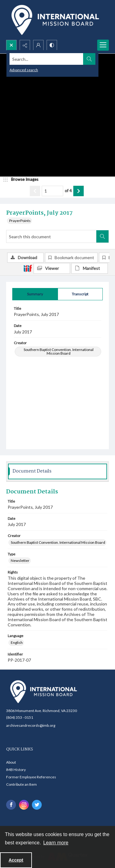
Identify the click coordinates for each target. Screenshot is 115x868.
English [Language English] (17, 642)
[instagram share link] (24, 805)
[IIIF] (28, 268)
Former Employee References (31, 777)
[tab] (35, 294)
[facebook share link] (11, 805)
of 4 (68, 191)
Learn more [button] (56, 843)
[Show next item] (79, 191)
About (11, 762)
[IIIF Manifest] (90, 268)
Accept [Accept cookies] (16, 860)
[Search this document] (51, 236)
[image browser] (23, 180)
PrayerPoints (20, 221)
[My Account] (38, 45)
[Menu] (103, 45)
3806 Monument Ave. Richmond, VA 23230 (42, 711)
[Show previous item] (35, 191)
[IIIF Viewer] (52, 268)
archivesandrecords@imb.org (31, 725)
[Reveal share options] (25, 45)
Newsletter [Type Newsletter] (20, 561)
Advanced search (24, 70)
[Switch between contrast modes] (52, 45)
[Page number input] (52, 191)
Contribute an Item (21, 784)
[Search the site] (46, 59)
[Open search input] (11, 45)
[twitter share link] (37, 805)
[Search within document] (102, 236)
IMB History (16, 770)
